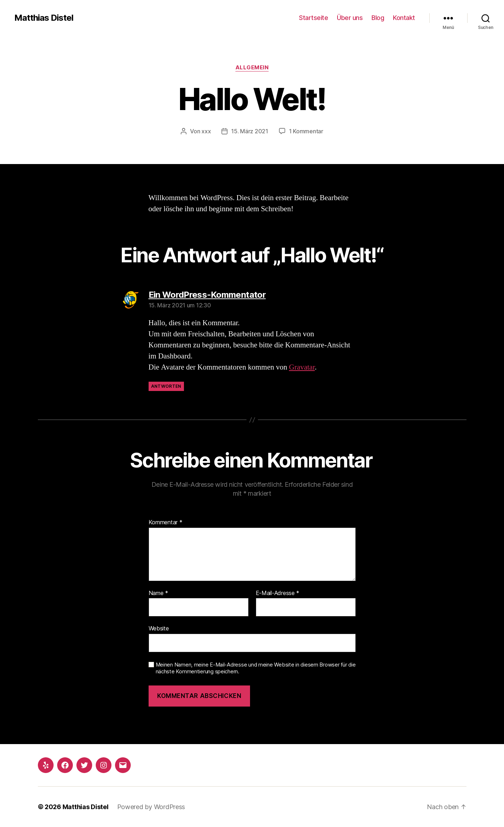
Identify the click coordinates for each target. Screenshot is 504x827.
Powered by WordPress (151, 807)
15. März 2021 (250, 131)
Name (158, 593)
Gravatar (302, 367)
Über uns (350, 18)
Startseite (313, 18)
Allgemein (252, 68)
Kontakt (404, 18)
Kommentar (166, 523)
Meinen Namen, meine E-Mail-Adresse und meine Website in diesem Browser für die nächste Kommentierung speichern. (256, 668)
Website (159, 628)
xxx (206, 131)
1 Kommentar (306, 131)
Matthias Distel (44, 18)
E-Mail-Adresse (278, 593)
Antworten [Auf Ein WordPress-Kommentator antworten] (166, 386)
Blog (378, 18)
